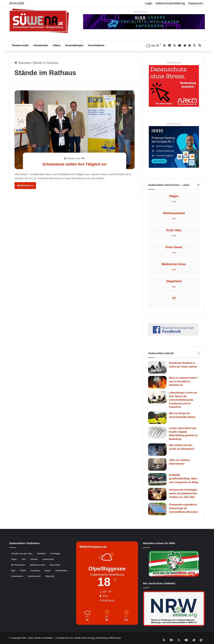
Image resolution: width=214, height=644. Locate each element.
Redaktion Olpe (73, 158)
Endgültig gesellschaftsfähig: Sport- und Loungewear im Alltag (184, 478)
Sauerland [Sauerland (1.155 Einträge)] (35, 571)
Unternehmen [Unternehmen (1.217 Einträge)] (17, 576)
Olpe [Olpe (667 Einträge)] (13, 571)
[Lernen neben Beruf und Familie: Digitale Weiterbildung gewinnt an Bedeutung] (157, 433)
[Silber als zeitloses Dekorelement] (157, 464)
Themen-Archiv (20, 45)
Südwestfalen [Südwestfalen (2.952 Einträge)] (61, 571)
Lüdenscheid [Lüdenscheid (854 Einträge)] (48, 559)
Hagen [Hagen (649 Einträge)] (14, 559)
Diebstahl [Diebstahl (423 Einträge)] (41, 554)
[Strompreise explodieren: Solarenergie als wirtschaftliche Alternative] (157, 509)
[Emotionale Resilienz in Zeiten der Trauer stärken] (157, 367)
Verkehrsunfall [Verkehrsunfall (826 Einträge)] (34, 576)
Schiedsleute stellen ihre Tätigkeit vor (75, 164)
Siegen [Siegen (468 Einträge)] (47, 571)
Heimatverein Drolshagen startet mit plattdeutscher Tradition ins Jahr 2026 (183, 493)
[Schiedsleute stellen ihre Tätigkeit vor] (75, 130)
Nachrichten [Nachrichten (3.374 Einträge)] (55, 565)
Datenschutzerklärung (170, 3)
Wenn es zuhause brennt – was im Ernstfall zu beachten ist (184, 381)
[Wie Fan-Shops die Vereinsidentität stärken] (157, 418)
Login (149, 3)
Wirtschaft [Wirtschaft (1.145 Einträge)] (50, 576)
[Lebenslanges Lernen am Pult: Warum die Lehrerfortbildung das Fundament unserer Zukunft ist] (157, 397)
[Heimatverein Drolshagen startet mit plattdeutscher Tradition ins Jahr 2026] (157, 494)
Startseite (23, 63)
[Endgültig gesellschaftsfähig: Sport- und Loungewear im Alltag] (157, 479)
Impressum (196, 3)
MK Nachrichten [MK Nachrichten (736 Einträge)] (18, 565)
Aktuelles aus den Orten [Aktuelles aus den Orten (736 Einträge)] (22, 554)
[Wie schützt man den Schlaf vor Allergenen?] (157, 450)
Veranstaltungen (74, 45)
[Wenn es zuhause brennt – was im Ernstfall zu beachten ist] (157, 382)
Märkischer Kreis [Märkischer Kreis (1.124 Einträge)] (37, 565)
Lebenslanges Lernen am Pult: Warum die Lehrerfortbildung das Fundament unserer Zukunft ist (183, 400)
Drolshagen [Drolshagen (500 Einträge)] (55, 554)
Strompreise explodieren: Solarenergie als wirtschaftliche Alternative (184, 508)
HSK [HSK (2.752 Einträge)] (24, 559)
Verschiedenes (96, 45)
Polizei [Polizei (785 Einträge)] (23, 571)
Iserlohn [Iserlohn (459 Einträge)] (34, 559)
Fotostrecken (41, 45)
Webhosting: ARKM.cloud (108, 638)
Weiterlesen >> (25, 185)
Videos (57, 45)
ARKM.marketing (140, 12)
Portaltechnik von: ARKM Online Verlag (75, 638)
